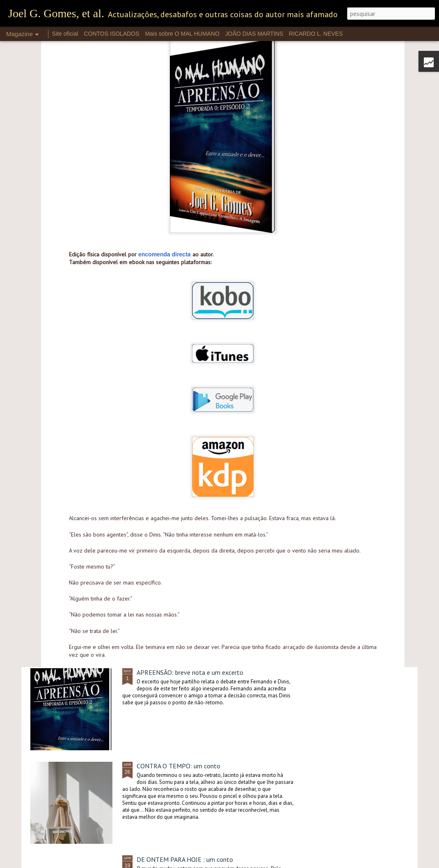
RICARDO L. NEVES (316, 34)
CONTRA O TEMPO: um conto (178, 766)
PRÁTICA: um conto (164, 485)
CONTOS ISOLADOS (111, 34)
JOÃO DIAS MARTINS (254, 34)
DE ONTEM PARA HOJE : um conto (185, 859)
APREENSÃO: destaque (169, 579)
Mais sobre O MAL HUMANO (182, 34)
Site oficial (65, 34)
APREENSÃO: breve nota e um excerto (190, 672)
